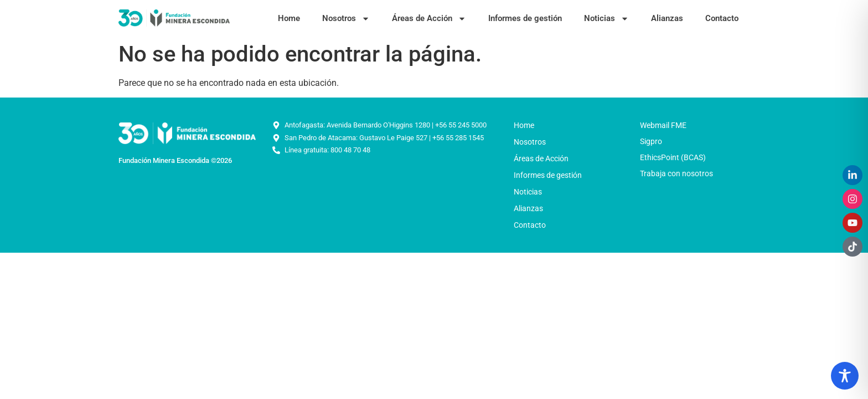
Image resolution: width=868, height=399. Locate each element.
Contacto (722, 18)
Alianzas (667, 18)
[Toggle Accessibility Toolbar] (845, 376)
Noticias (606, 19)
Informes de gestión (525, 18)
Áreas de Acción (429, 19)
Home (289, 18)
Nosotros (346, 19)
